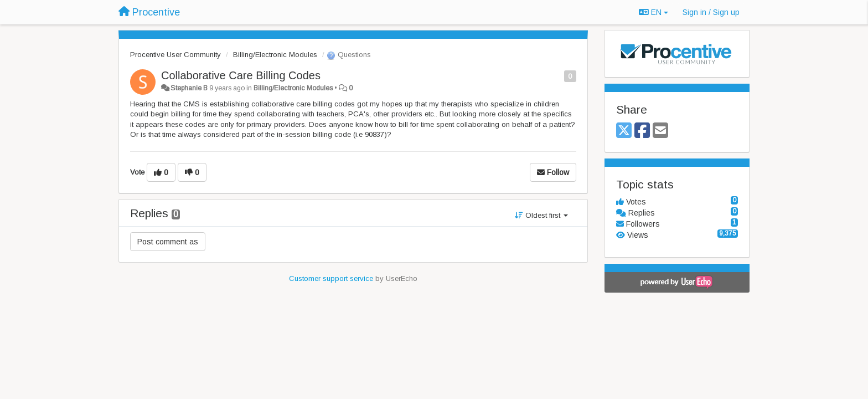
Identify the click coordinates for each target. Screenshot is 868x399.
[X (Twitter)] (624, 131)
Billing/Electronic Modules (275, 55)
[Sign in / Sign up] (711, 12)
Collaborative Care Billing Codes (241, 75)
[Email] (660, 131)
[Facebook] (642, 131)
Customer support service (331, 278)
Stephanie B (189, 88)
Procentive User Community (175, 55)
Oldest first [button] (541, 215)
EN (653, 12)
